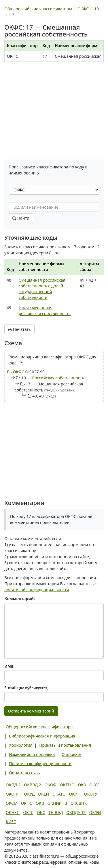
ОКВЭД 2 (33, 785)
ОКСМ (12, 803)
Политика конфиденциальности (40, 764)
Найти (21, 218)
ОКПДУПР (76, 812)
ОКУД (29, 794)
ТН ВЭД (56, 812)
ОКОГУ (91, 794)
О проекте (72, 754)
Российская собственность (58, 378)
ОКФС (19, 372)
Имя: (9, 666)
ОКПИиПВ (57, 803)
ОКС (41, 812)
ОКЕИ (43, 794)
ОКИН (75, 794)
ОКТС (28, 812)
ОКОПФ (13, 794)
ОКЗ (82, 785)
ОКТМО (67, 785)
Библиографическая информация (42, 736)
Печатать (19, 329)
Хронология (21, 745)
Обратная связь (24, 773)
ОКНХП (13, 812)
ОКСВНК (79, 803)
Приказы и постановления (65, 745)
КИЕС (11, 822)
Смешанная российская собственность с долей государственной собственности (42, 289)
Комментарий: (20, 599)
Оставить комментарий (31, 711)
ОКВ (40, 803)
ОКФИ (95, 812)
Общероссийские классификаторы (40, 727)
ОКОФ (51, 785)
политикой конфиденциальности (37, 590)
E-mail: (26, 688)
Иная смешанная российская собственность (45, 311)
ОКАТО (59, 794)
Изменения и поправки (32, 754)
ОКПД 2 (13, 785)
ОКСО (95, 785)
